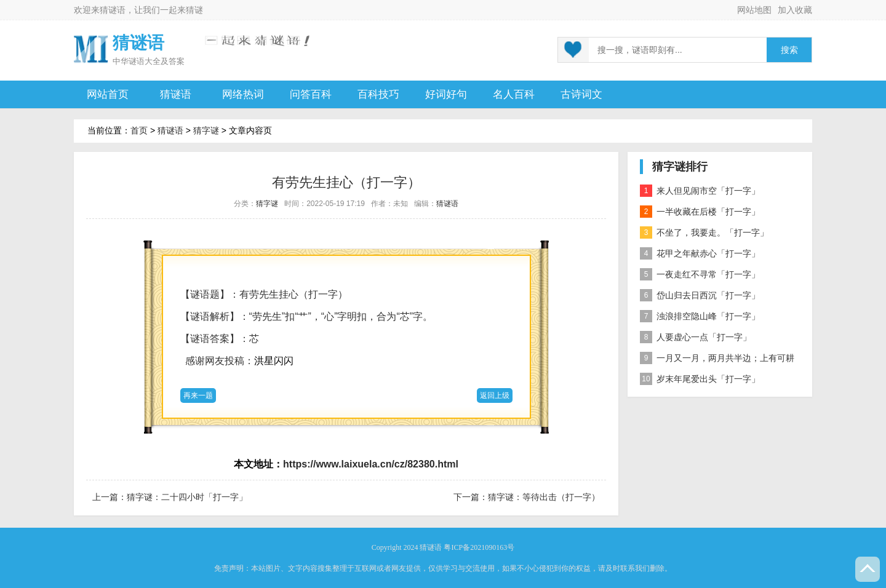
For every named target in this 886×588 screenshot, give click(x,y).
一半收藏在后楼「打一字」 (700, 212)
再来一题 (198, 395)
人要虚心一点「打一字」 (696, 337)
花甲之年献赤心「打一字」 (700, 253)
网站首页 (108, 94)
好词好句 (446, 94)
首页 (139, 130)
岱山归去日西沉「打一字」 (700, 295)
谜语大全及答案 (157, 61)
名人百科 (514, 94)
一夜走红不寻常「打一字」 (700, 274)
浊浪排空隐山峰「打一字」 (700, 316)
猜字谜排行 (680, 167)
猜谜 (194, 10)
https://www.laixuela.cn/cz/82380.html (371, 464)
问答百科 (311, 94)
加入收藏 (795, 10)
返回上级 (495, 395)
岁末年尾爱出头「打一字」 (700, 379)
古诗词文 (581, 94)
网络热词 (243, 94)
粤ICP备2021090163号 (479, 547)
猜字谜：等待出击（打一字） (544, 497)
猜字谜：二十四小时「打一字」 (187, 497)
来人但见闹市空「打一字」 (700, 191)
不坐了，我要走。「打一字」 (704, 232)
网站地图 (754, 10)
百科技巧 (378, 94)
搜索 (789, 50)
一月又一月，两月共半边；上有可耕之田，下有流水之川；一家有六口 (717, 360)
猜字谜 (206, 130)
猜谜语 (113, 10)
